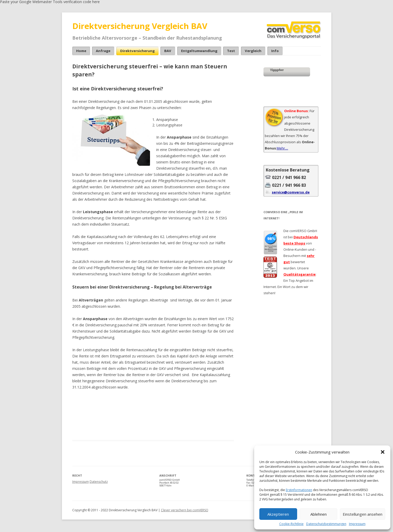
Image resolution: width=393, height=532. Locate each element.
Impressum (357, 524)
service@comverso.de (291, 192)
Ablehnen (319, 514)
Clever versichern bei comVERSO (185, 510)
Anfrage (103, 51)
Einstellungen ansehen (363, 514)
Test (231, 51)
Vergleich (253, 51)
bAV (168, 51)
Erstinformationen (299, 490)
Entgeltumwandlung (199, 51)
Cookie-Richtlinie (291, 524)
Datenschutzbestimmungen (326, 524)
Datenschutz (99, 482)
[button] (383, 452)
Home (81, 51)
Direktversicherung (137, 51)
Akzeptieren (278, 514)
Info (275, 51)
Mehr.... (282, 148)
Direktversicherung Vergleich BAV (140, 26)
